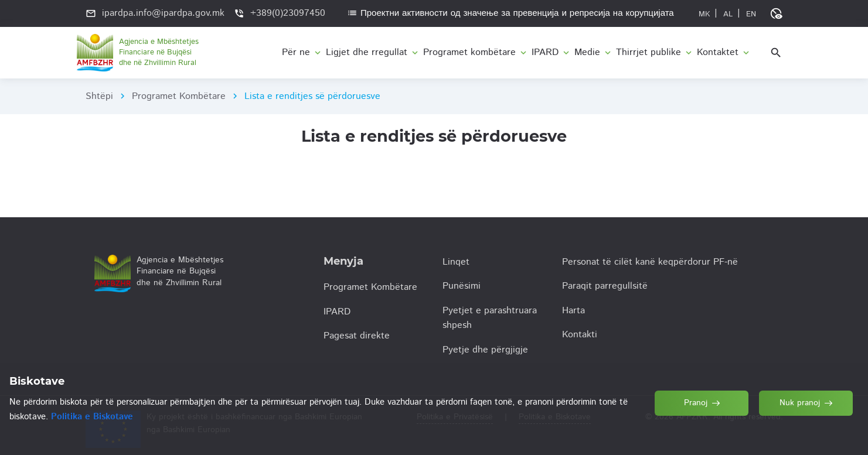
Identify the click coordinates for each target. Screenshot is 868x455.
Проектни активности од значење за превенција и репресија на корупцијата (510, 13)
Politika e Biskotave (92, 417)
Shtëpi (99, 96)
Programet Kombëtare (179, 96)
